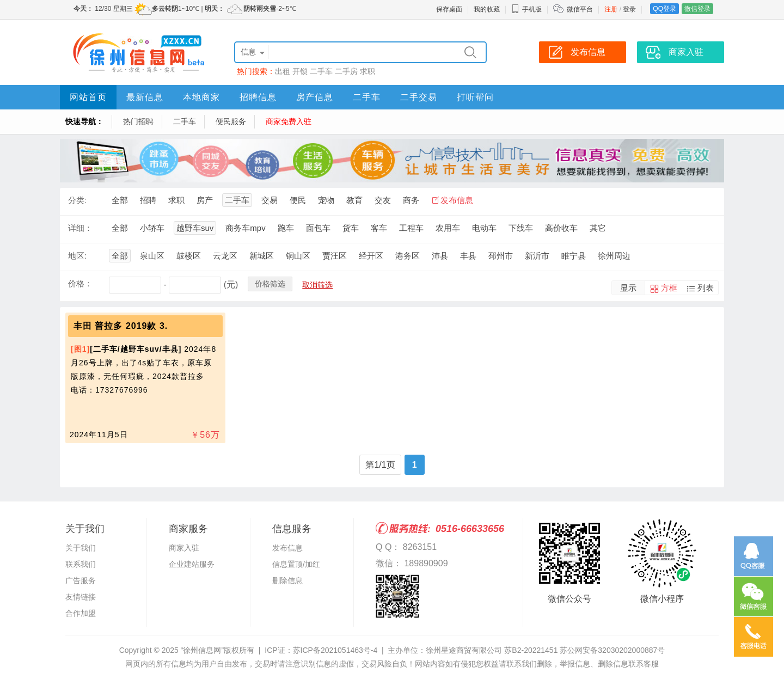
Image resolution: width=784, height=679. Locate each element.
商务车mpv (245, 228)
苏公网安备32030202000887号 (612, 650)
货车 (351, 228)
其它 (598, 228)
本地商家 (201, 97)
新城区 (262, 256)
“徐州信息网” (202, 650)
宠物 (326, 200)
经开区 (371, 256)
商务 (411, 200)
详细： (80, 228)
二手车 (321, 71)
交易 (269, 200)
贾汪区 (335, 256)
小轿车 (152, 228)
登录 (629, 9)
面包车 (318, 228)
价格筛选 (270, 284)
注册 (611, 9)
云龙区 (225, 256)
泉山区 (152, 256)
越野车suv (195, 228)
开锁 (300, 71)
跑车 (286, 228)
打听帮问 (475, 97)
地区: (77, 256)
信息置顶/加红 (296, 564)
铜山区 (298, 256)
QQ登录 (664, 9)
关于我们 (81, 548)
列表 (706, 288)
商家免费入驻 (289, 121)
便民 (298, 200)
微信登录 (697, 9)
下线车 (521, 228)
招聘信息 (258, 97)
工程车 (411, 228)
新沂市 (537, 256)
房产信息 (315, 97)
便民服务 (231, 121)
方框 (669, 288)
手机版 (526, 9)
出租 (283, 71)
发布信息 (457, 200)
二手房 (346, 71)
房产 (205, 200)
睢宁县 (574, 256)
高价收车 (561, 228)
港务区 (408, 256)
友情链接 (81, 597)
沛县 (440, 256)
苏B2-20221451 (531, 650)
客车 (379, 228)
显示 (628, 288)
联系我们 (81, 564)
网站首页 (88, 97)
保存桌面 (449, 9)
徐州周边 (614, 256)
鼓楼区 (189, 256)
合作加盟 (81, 613)
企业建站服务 (192, 564)
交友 (383, 200)
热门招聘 (138, 121)
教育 (354, 200)
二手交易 (419, 97)
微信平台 (580, 9)
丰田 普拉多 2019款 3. (121, 326)
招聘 (148, 200)
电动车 (484, 228)
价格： (80, 283)
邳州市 (501, 256)
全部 (120, 200)
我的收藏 (487, 9)
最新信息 (145, 97)
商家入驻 (184, 548)
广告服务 (81, 580)
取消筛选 (317, 285)
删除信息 (287, 580)
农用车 (448, 228)
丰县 (468, 256)
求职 (367, 71)
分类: (77, 200)
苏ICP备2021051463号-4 (335, 650)
